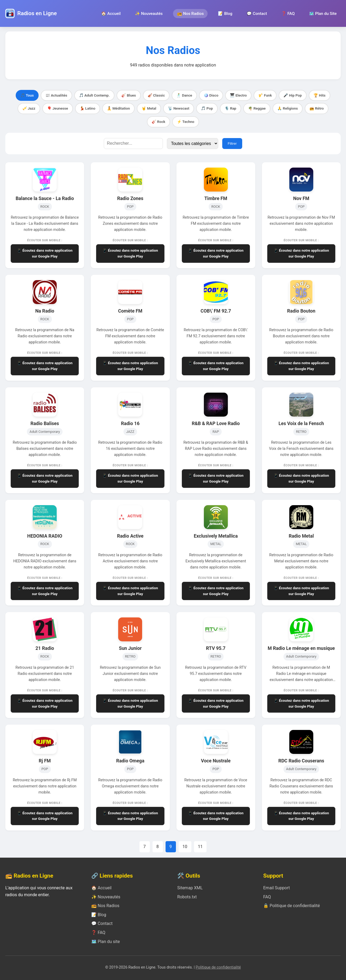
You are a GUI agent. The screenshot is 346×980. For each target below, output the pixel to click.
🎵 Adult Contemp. (94, 95)
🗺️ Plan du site (106, 942)
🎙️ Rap (230, 108)
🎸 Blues (129, 95)
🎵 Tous (27, 95)
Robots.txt (187, 897)
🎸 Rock (158, 122)
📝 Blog (225, 14)
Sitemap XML (190, 888)
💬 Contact (257, 14)
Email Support (277, 888)
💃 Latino (88, 108)
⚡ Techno (186, 122)
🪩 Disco (211, 95)
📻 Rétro (317, 108)
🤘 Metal (149, 108)
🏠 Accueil (111, 14)
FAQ (267, 897)
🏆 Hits (320, 95)
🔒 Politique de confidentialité (292, 906)
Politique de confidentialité (218, 967)
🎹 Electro (238, 95)
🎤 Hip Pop (293, 95)
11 (200, 847)
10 (185, 847)
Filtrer (232, 144)
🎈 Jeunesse (58, 108)
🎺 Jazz (29, 108)
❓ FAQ (288, 14)
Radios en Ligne (37, 13)
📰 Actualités (56, 95)
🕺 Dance (184, 95)
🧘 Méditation (118, 108)
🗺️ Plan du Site (323, 14)
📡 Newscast (179, 108)
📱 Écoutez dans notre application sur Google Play (45, 253)
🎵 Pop (207, 108)
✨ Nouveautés (149, 14)
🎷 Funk (265, 95)
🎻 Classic (156, 95)
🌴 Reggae (257, 108)
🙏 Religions (288, 108)
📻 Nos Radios (190, 14)
